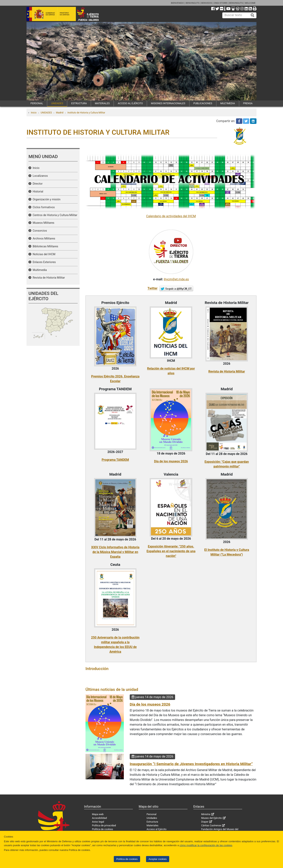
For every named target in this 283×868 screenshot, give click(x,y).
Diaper (205, 822)
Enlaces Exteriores (44, 262)
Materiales (153, 825)
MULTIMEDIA (228, 103)
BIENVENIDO (177, 3)
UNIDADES (57, 103)
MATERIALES (102, 103)
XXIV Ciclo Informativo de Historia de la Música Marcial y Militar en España (115, 552)
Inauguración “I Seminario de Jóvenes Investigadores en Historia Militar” (191, 764)
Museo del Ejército (212, 818)
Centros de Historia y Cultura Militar (54, 215)
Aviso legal (98, 822)
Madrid (60, 113)
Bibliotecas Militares (45, 246)
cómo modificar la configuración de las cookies (206, 845)
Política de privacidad (104, 825)
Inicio (34, 113)
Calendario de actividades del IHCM (171, 216)
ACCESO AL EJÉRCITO (130, 103)
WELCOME (250, 3)
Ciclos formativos (43, 207)
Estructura (152, 822)
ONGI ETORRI (221, 3)
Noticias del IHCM (43, 254)
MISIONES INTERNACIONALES (168, 103)
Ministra (206, 814)
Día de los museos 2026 (171, 461)
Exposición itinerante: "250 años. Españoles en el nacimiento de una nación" (171, 551)
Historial (37, 192)
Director (37, 184)
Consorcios (39, 231)
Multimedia (39, 270)
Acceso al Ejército (157, 829)
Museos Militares (43, 223)
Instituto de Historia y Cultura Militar (86, 113)
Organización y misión (46, 199)
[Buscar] (253, 15)
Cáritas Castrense (211, 825)
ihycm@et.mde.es (176, 279)
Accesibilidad (99, 818)
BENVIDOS (207, 3)
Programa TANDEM (115, 460)
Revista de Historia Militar (48, 278)
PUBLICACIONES (203, 103)
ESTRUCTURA (79, 103)
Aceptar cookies (158, 859)
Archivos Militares (43, 239)
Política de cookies (127, 859)
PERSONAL (37, 103)
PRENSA (248, 103)
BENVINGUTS (193, 3)
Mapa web (98, 814)
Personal (152, 814)
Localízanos (40, 176)
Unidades (152, 818)
